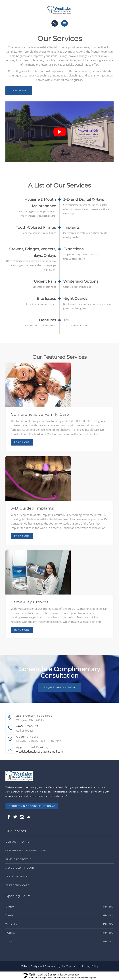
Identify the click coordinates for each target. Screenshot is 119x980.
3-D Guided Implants (32, 508)
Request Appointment (59, 687)
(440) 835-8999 (27, 726)
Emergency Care (17, 885)
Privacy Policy (90, 966)
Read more (22, 442)
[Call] (55, 23)
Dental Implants (17, 842)
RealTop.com (69, 966)
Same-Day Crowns (30, 602)
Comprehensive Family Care (40, 414)
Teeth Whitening (17, 876)
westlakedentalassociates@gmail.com (40, 751)
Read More (19, 90)
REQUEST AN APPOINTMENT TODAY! (32, 806)
